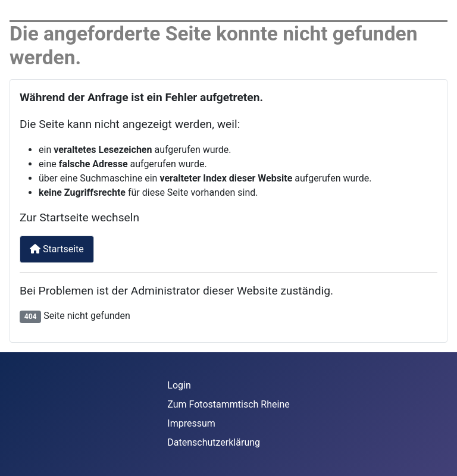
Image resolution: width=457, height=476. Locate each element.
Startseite (57, 249)
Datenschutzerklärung (214, 442)
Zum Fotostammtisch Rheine (228, 404)
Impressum (191, 423)
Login (179, 385)
